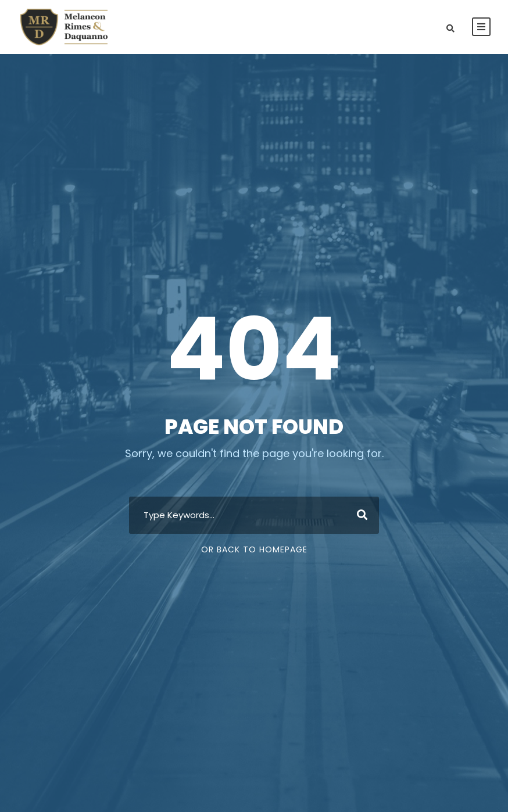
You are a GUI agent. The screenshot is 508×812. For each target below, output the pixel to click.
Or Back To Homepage (254, 549)
